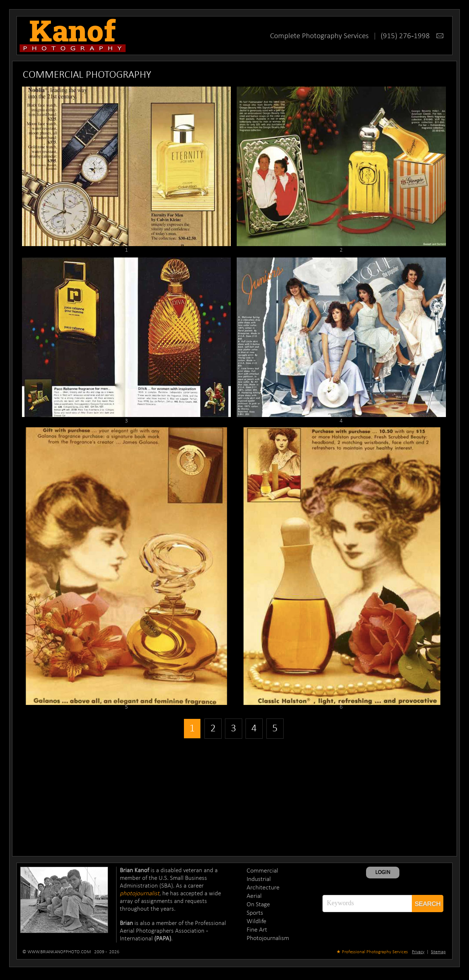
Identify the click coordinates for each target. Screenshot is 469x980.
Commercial (262, 871)
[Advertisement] (234, 796)
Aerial (254, 896)
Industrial (259, 879)
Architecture (263, 888)
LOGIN (383, 873)
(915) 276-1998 (412, 36)
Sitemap (438, 952)
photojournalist (140, 894)
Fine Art (257, 930)
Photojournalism (268, 938)
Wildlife (256, 922)
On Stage (258, 905)
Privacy (418, 952)
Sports (255, 913)
